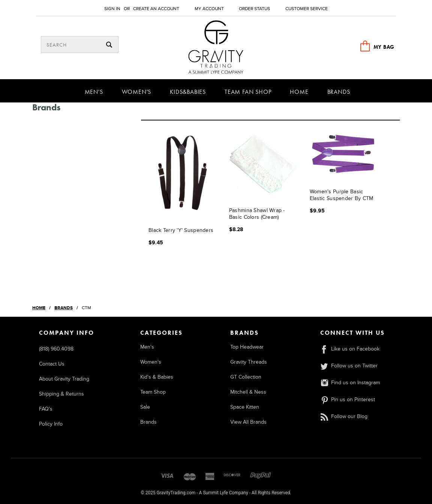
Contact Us (52, 364)
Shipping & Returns (61, 394)
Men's (94, 92)
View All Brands (248, 422)
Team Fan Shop (248, 92)
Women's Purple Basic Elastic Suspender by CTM (342, 195)
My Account (209, 9)
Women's (137, 92)
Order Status (254, 9)
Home (299, 92)
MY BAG (384, 47)
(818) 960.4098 (56, 349)
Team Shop (153, 392)
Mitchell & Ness (248, 392)
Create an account (156, 9)
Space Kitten (245, 407)
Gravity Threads (249, 362)
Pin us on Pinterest (348, 399)
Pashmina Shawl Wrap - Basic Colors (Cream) (257, 214)
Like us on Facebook (350, 349)
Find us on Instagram (350, 383)
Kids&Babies (188, 92)
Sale (145, 407)
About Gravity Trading (64, 379)
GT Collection (246, 377)
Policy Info (51, 424)
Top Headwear (247, 347)
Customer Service (307, 9)
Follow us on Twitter (349, 366)
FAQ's (46, 409)
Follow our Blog (344, 416)
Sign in (112, 9)
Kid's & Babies (157, 377)
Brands (339, 92)
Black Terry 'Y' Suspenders (181, 230)
